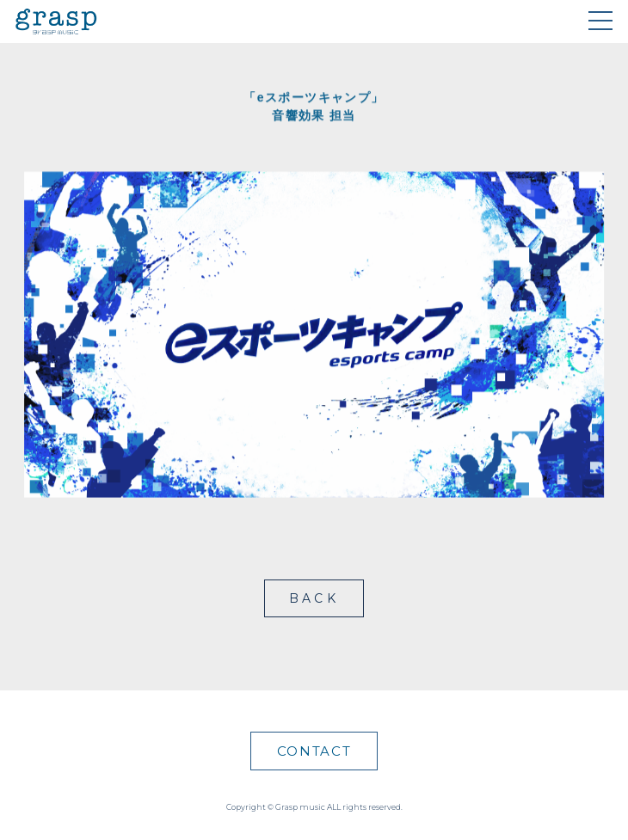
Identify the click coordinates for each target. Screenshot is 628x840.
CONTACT (314, 751)
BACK (314, 598)
